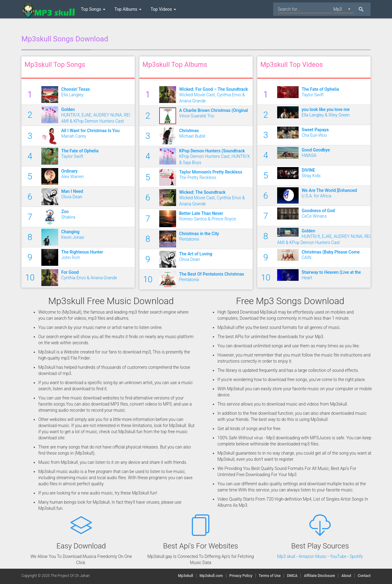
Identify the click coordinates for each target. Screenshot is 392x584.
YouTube (338, 556)
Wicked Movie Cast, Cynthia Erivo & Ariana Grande (216, 95)
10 (30, 278)
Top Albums (128, 9)
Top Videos (163, 9)
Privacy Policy (243, 576)
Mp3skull (185, 576)
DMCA (292, 576)
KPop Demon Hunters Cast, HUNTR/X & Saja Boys (216, 156)
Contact (364, 576)
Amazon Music (313, 556)
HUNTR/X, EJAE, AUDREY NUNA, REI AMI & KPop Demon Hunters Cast (98, 115)
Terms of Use (270, 576)
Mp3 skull (286, 556)
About (346, 576)
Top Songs (93, 9)
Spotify (356, 556)
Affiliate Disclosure (319, 576)
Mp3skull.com (211, 576)
